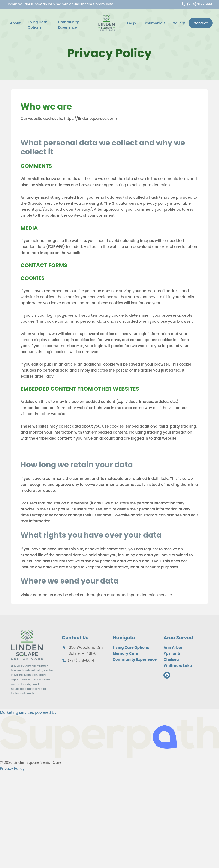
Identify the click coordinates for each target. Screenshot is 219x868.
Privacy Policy (12, 768)
